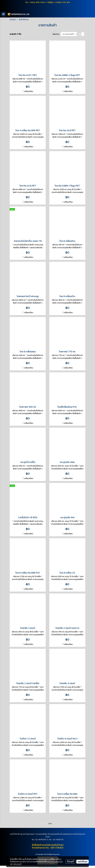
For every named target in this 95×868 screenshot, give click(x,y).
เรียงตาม (57, 34)
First (45, 823)
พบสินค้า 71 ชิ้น (15, 34)
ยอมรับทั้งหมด (82, 862)
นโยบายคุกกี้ (17, 864)
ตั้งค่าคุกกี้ (70, 862)
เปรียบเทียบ (29, 91)
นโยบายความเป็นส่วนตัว (55, 862)
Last (50, 823)
